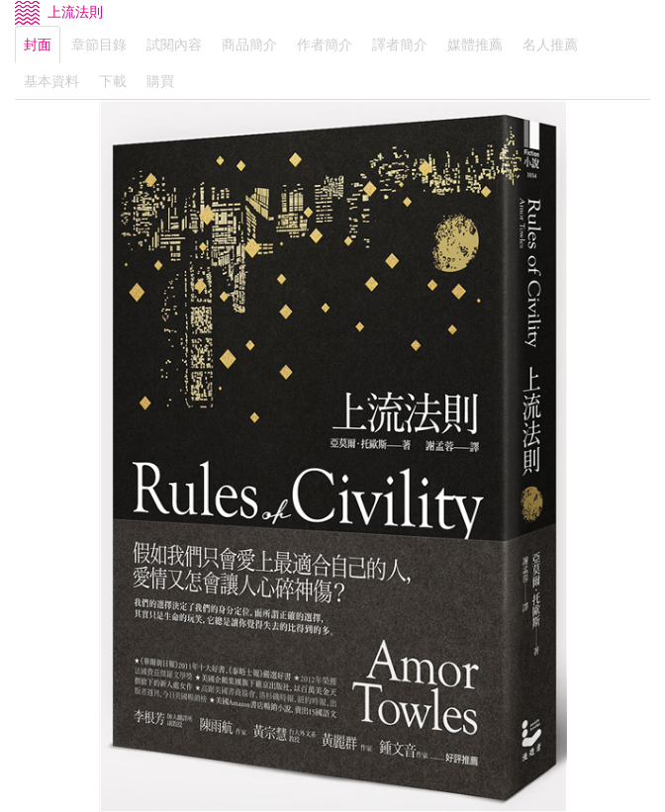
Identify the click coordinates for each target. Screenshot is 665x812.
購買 (160, 81)
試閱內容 (174, 45)
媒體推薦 (475, 45)
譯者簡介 (400, 45)
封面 (38, 45)
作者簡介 (325, 45)
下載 (113, 81)
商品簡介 (249, 45)
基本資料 (51, 81)
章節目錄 (99, 45)
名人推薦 (550, 45)
